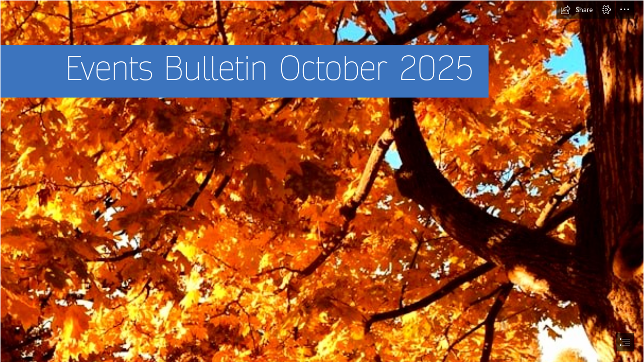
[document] (322, 181)
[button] (577, 10)
